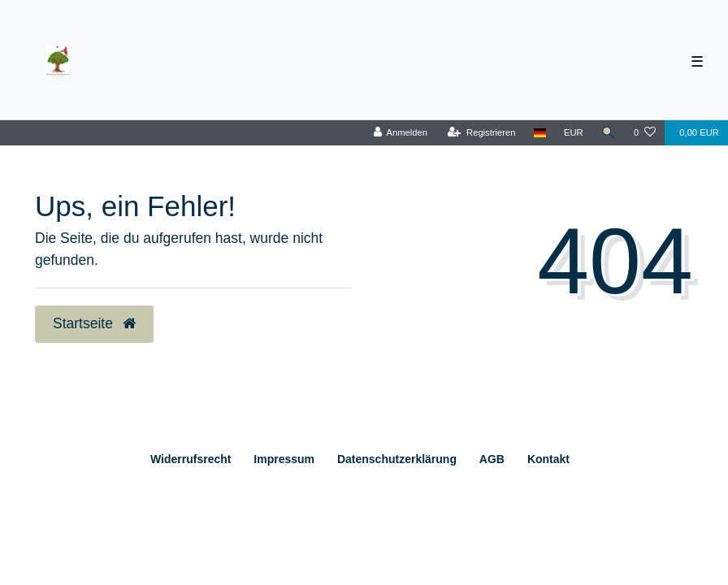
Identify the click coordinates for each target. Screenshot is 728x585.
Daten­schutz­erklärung (397, 459)
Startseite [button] (94, 323)
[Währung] (574, 133)
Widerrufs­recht (191, 459)
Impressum (284, 459)
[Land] (540, 133)
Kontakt (548, 459)
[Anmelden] (400, 133)
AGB (492, 459)
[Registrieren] (481, 133)
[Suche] (609, 133)
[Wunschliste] (645, 133)
